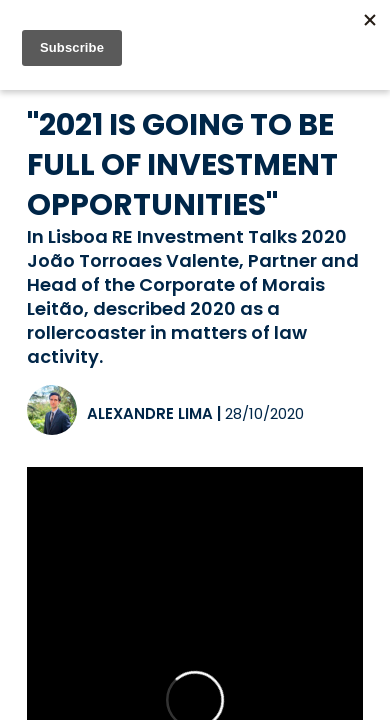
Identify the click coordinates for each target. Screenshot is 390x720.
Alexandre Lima (150, 413)
